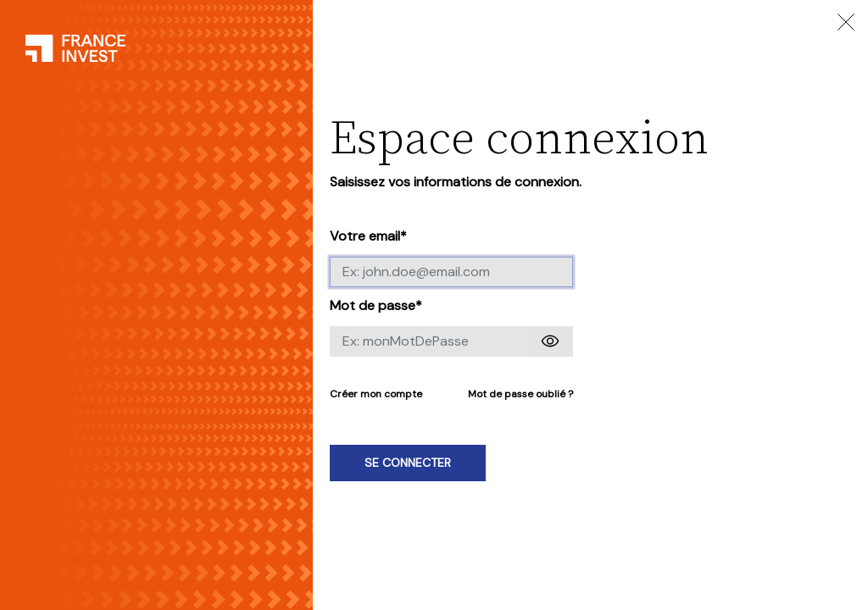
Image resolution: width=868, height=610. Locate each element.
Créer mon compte (376, 394)
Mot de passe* (376, 305)
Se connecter (408, 463)
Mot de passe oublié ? (520, 394)
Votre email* (368, 236)
